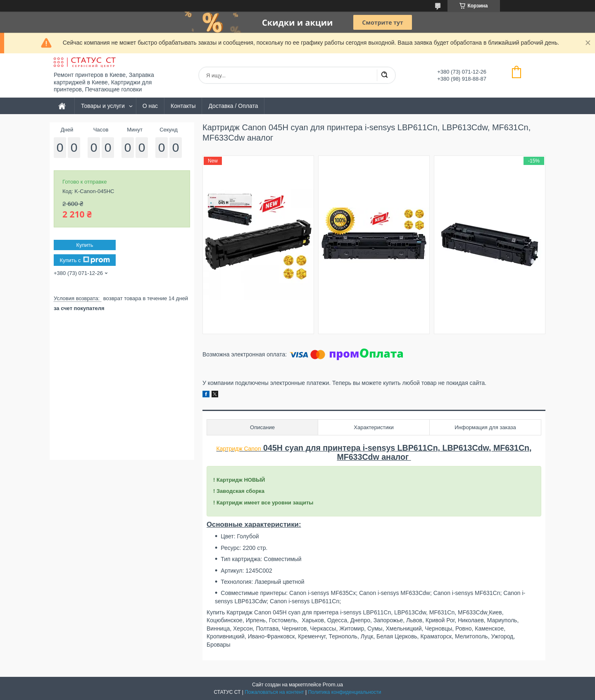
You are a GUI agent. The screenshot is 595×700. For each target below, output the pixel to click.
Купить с (84, 260)
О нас (150, 106)
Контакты (183, 106)
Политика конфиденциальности (344, 692)
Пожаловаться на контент (274, 692)
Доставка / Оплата (233, 106)
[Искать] (384, 75)
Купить (84, 245)
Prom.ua (333, 684)
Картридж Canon (239, 449)
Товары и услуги (103, 106)
